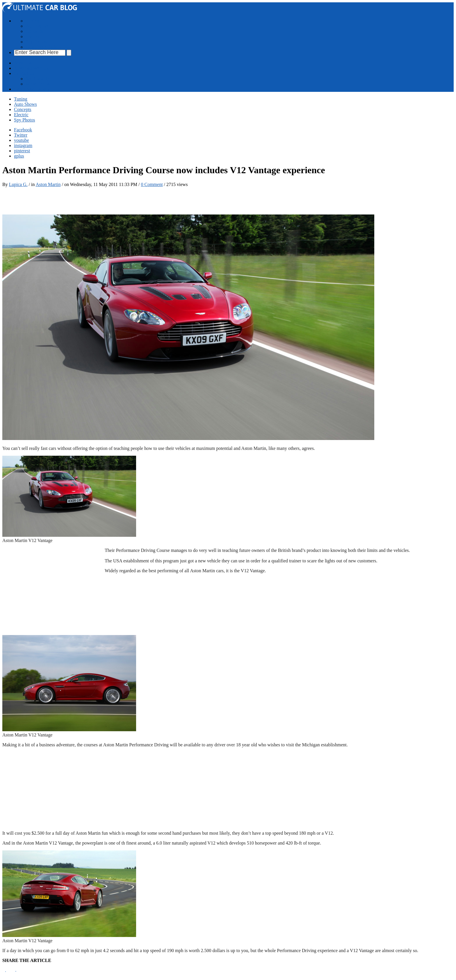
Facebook (23, 130)
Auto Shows (37, 26)
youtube (22, 140)
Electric (33, 36)
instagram (23, 145)
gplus (19, 156)
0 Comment (152, 184)
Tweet (16, 971)
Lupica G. (18, 184)
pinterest (22, 151)
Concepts (34, 31)
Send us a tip (38, 79)
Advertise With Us (31, 68)
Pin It (6, 971)
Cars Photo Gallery (43, 47)
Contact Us (24, 73)
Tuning (32, 21)
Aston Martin (48, 184)
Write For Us (38, 84)
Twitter (21, 135)
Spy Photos (36, 42)
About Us (23, 63)
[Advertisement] (108, 200)
